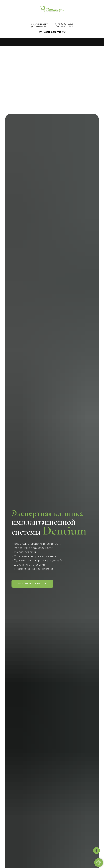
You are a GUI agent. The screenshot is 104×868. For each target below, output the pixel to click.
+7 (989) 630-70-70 (52, 32)
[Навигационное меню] (99, 42)
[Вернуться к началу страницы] (97, 851)
